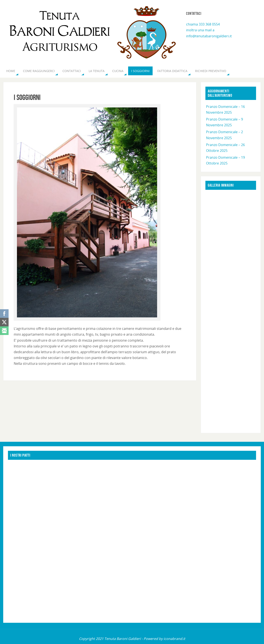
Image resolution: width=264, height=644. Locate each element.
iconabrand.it (174, 639)
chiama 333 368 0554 (203, 24)
